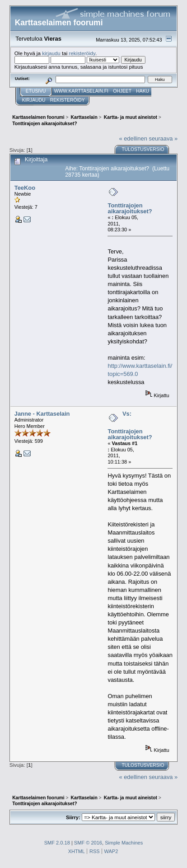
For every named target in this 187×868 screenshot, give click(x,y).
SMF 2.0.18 (57, 843)
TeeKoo (25, 188)
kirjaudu (51, 53)
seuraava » (163, 138)
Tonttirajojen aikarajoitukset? (130, 209)
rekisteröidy (82, 53)
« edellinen (133, 138)
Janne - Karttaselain (42, 414)
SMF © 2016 (88, 843)
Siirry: (73, 817)
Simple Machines (124, 843)
